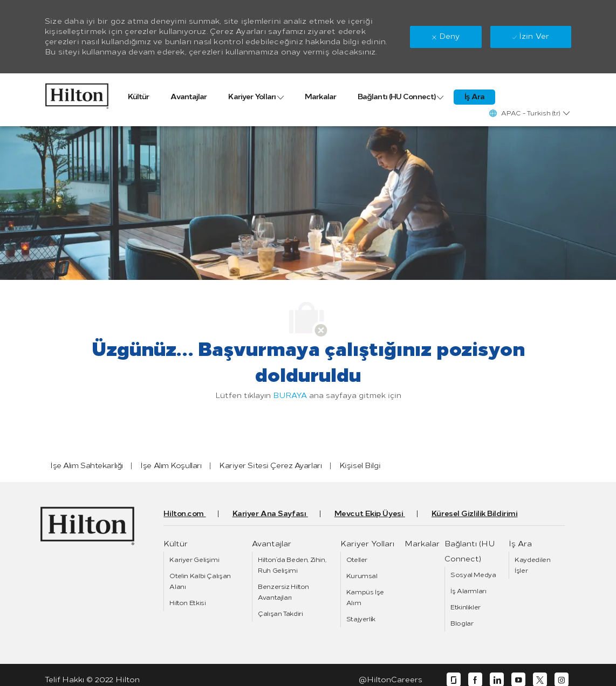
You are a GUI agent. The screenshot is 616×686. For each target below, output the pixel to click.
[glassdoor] (454, 680)
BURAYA (290, 396)
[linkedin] (497, 680)
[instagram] (562, 680)
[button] (529, 113)
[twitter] (540, 680)
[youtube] (518, 680)
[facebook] (475, 680)
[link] (77, 93)
